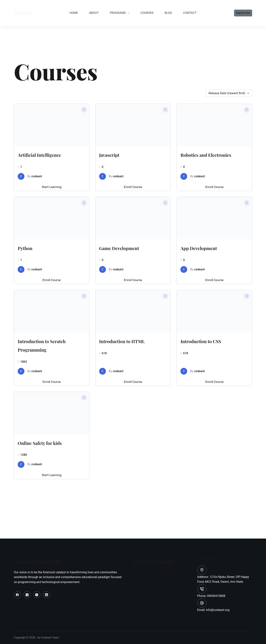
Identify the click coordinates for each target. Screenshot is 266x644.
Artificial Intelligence (37, 158)
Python (29, 256)
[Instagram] (37, 595)
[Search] (208, 13)
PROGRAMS (120, 13)
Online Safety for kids (45, 463)
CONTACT (190, 13)
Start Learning (52, 195)
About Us (139, 577)
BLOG (168, 13)
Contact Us (140, 572)
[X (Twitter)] (27, 595)
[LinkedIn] (47, 595)
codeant (37, 185)
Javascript (115, 154)
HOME (74, 13)
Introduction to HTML (124, 353)
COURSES (147, 13)
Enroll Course (133, 195)
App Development (209, 256)
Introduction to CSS (213, 349)
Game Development (131, 256)
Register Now (243, 13)
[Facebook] (17, 595)
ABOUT (94, 13)
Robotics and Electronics (202, 158)
